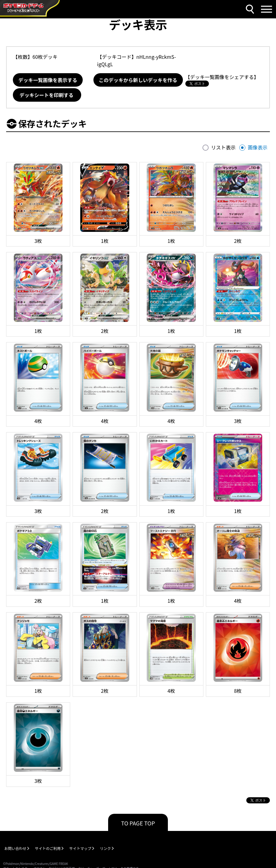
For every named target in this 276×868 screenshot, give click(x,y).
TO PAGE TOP (138, 823)
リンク (105, 848)
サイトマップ (80, 848)
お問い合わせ (15, 848)
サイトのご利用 (48, 848)
